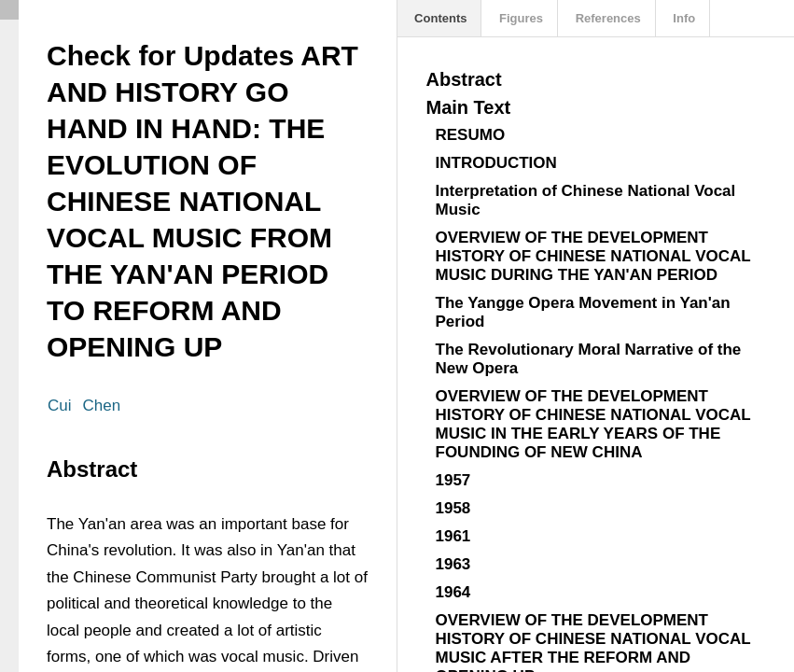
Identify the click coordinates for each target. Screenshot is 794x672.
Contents (439, 18)
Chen (102, 406)
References (606, 18)
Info (683, 18)
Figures (519, 18)
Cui (60, 406)
